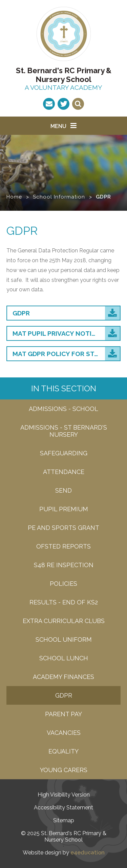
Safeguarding (64, 453)
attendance (64, 472)
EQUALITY (63, 751)
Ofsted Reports (63, 546)
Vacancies (64, 733)
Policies (63, 584)
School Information (59, 197)
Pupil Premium (64, 509)
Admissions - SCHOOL (63, 409)
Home (14, 197)
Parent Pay (63, 714)
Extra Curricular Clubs (64, 621)
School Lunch (64, 658)
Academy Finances (63, 677)
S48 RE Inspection (64, 565)
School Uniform (64, 639)
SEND (63, 490)
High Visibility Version (64, 795)
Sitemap (64, 820)
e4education (88, 853)
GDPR (103, 197)
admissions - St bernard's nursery (64, 431)
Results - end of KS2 (64, 602)
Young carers (64, 770)
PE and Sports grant (63, 528)
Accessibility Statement (63, 808)
